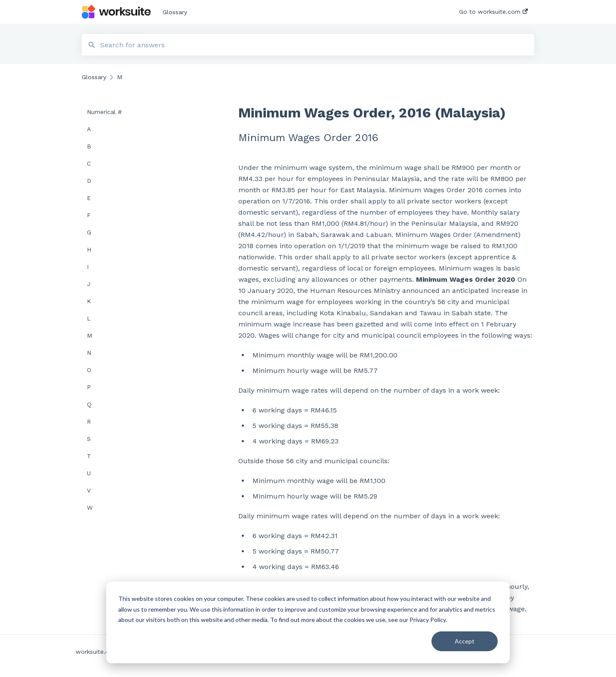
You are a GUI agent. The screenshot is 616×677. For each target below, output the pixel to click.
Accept (465, 641)
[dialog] (308, 622)
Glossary (175, 12)
